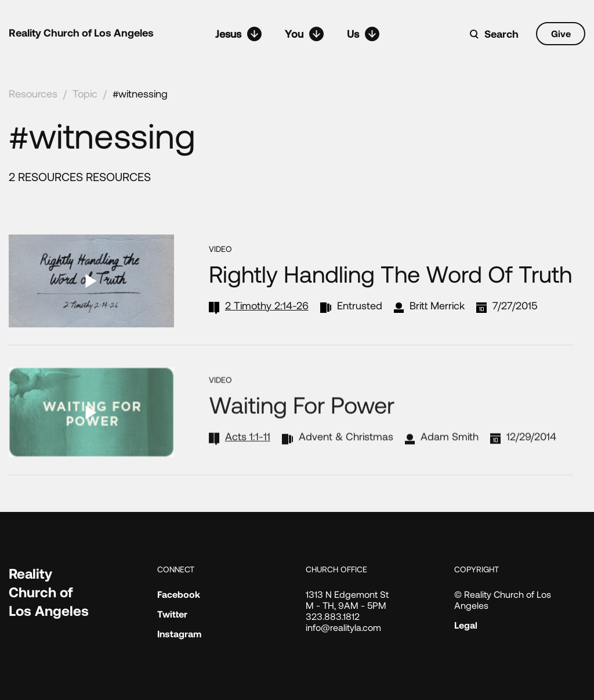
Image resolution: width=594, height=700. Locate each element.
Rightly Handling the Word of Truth (390, 273)
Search (501, 34)
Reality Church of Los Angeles (81, 33)
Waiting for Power (302, 420)
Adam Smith (450, 452)
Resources (33, 93)
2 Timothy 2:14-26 (267, 305)
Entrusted (360, 305)
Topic (85, 93)
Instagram (179, 634)
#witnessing (140, 93)
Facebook (179, 594)
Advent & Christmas (346, 452)
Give (561, 33)
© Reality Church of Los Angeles (503, 600)
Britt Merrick (437, 305)
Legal (466, 625)
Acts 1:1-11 (248, 452)
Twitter (172, 614)
